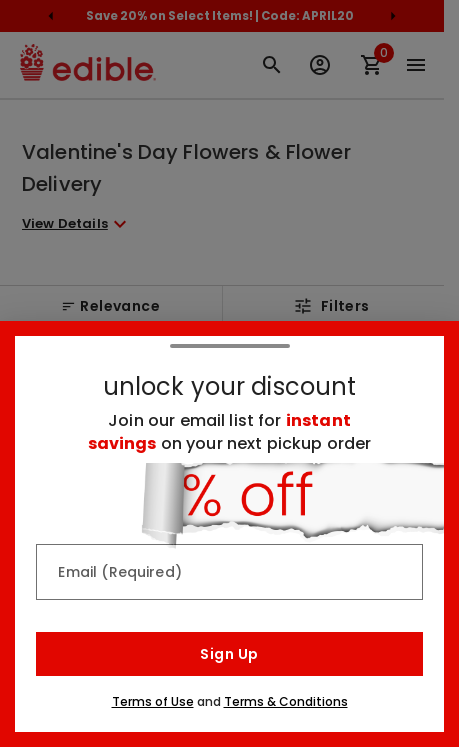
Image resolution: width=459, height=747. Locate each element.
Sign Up (229, 654)
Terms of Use (153, 701)
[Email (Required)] (229, 572)
